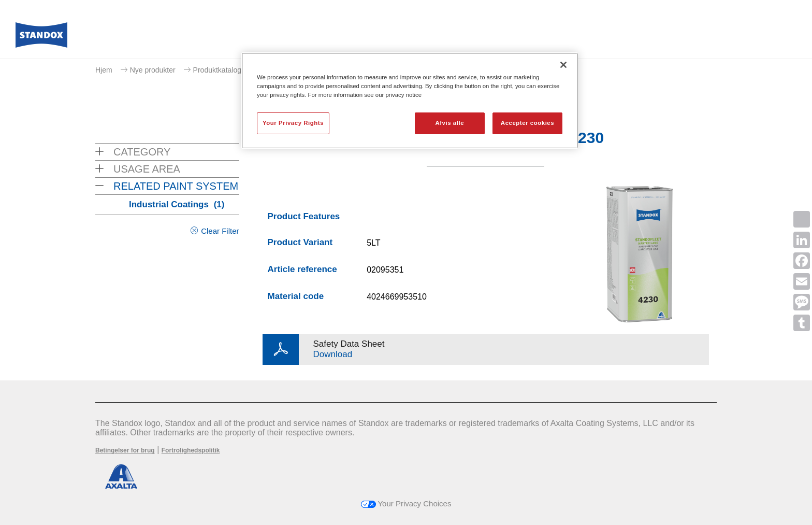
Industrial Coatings (177, 204)
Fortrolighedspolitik (191, 450)
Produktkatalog (217, 70)
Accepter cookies (527, 123)
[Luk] (563, 65)
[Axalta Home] (41, 38)
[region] (410, 101)
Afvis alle (450, 123)
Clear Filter (220, 231)
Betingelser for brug (125, 450)
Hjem (104, 70)
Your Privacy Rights (293, 123)
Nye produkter (153, 70)
